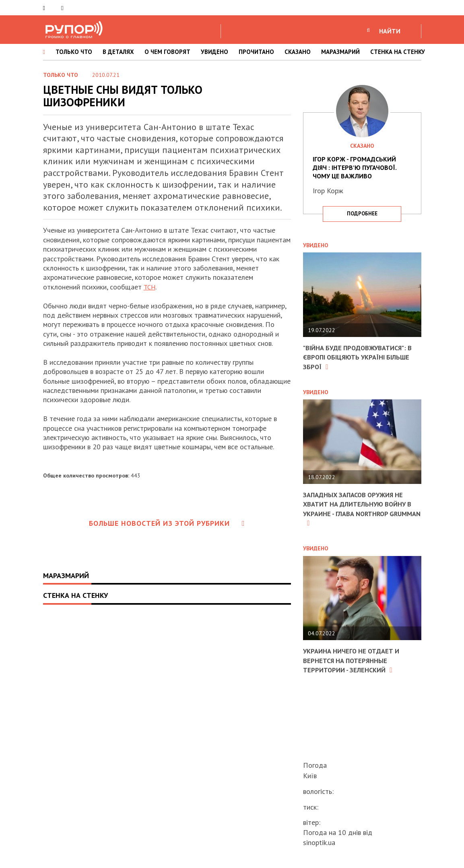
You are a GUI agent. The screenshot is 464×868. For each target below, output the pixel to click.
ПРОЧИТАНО (256, 52)
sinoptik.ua (319, 842)
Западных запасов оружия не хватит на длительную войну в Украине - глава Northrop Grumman (359, 509)
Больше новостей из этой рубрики (167, 523)
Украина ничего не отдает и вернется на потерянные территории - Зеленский (355, 660)
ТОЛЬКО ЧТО (74, 52)
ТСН (150, 287)
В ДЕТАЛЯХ (118, 52)
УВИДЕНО (214, 52)
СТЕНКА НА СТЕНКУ (398, 52)
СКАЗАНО (298, 52)
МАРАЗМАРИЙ (340, 52)
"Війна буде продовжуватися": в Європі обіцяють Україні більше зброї (360, 357)
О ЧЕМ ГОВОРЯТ (167, 52)
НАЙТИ (390, 31)
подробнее (362, 214)
